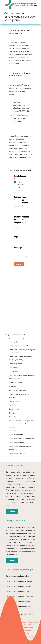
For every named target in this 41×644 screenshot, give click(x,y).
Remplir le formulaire (21, 115)
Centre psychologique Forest (18, 591)
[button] (35, 5)
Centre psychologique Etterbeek (19, 581)
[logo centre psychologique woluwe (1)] (20, 5)
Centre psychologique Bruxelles (19, 586)
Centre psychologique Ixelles (17, 576)
